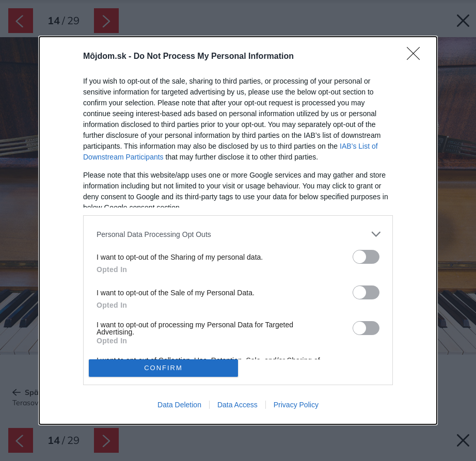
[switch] (366, 257)
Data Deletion (179, 405)
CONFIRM (163, 368)
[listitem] (238, 234)
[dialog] (238, 230)
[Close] (417, 57)
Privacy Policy (296, 405)
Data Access (237, 405)
